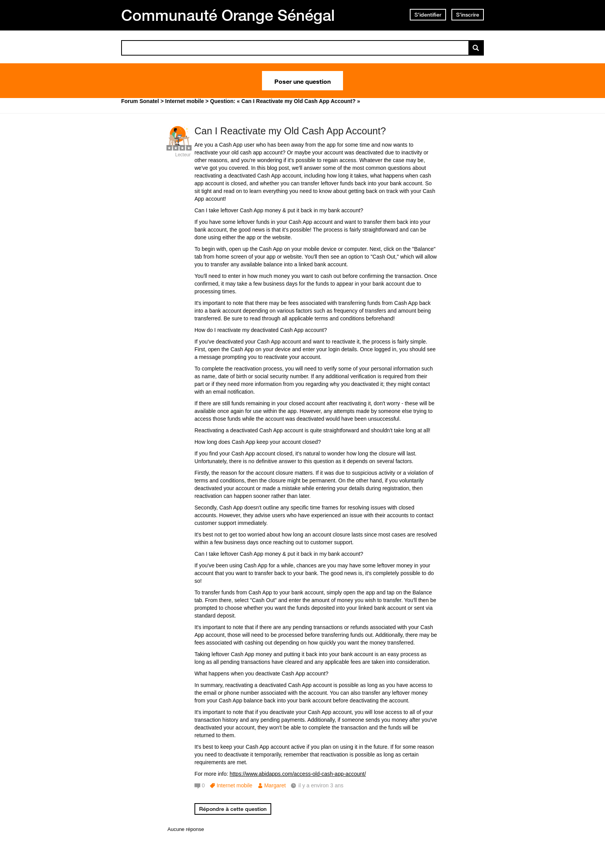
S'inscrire (468, 15)
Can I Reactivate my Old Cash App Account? (290, 131)
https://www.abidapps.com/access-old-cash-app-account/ (298, 774)
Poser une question (302, 81)
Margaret (275, 785)
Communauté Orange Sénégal (228, 15)
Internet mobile (234, 785)
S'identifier (428, 15)
